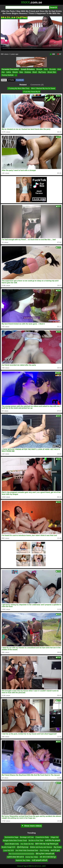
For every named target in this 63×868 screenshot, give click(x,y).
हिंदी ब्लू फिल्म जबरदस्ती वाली (45, 854)
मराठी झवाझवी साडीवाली (40, 860)
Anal (59, 69)
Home (20, 866)
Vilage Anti (54, 837)
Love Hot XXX (9, 850)
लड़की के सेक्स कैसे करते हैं (15, 857)
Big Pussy (42, 72)
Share (4, 80)
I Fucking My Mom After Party (19, 88)
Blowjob (39, 69)
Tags (25, 866)
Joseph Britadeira (28, 69)
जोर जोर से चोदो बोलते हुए (48, 857)
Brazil (35, 72)
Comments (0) (37, 85)
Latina (9, 72)
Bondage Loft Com (27, 837)
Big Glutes (58, 847)
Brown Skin (52, 72)
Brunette (53, 69)
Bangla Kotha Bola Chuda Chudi (15, 841)
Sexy (46, 69)
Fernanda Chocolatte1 (10, 69)
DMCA (31, 866)
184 (52, 54)
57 (59, 54)
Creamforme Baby (42, 837)
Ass (3, 72)
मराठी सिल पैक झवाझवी (52, 841)
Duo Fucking (44, 850)
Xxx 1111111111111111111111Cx (21, 854)
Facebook (20, 80)
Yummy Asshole (8, 75)
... (16, 75)
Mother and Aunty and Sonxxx (41, 847)
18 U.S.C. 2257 (40, 866)
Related (23, 85)
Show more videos (32, 826)
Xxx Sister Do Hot (27, 844)
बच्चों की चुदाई (55, 850)
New (21, 72)
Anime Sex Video (32, 857)
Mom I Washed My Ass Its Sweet (43, 88)
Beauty (15, 72)
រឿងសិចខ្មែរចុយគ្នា (23, 847)
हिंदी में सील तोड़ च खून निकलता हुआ (47, 844)
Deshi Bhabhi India (12, 844)
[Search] (27, 7)
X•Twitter (11, 80)
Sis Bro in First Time (36, 841)
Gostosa (28, 72)
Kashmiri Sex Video (23, 860)
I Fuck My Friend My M (32, 92)
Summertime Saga (11, 837)
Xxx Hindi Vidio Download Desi (27, 850)
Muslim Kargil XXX (8, 847)
